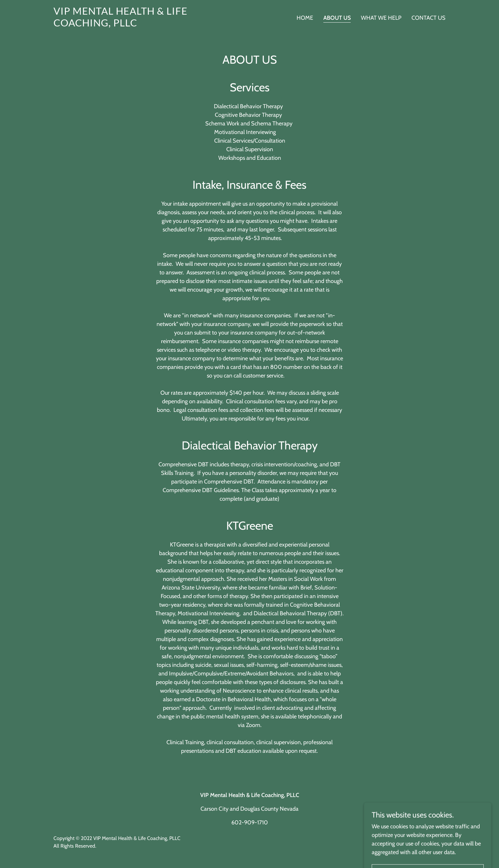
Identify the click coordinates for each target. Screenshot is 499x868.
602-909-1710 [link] (250, 822)
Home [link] (305, 18)
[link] (122, 25)
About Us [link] (337, 18)
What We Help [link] (381, 18)
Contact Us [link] (429, 18)
